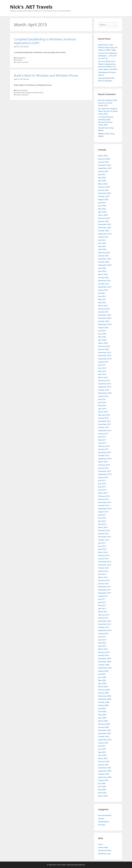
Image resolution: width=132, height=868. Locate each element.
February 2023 (104, 253)
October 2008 (104, 702)
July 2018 (102, 399)
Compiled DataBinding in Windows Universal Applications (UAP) (45, 41)
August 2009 (103, 671)
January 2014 (103, 534)
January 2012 (103, 584)
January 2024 (103, 221)
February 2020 (104, 346)
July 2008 (102, 708)
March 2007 (103, 758)
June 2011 (102, 602)
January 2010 (103, 655)
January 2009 (103, 693)
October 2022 (104, 262)
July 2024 (102, 203)
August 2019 (103, 362)
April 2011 (102, 609)
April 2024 (102, 212)
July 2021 (102, 293)
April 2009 (102, 683)
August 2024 (103, 199)
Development (21, 58)
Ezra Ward (102, 109)
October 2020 (104, 321)
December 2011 (105, 587)
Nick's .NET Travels (31, 7)
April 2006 (102, 793)
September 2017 (105, 430)
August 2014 (103, 512)
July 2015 (102, 480)
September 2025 (105, 168)
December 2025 (105, 165)
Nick (100, 100)
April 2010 (102, 646)
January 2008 (103, 727)
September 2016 (105, 459)
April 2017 (102, 443)
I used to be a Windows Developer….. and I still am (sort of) (108, 56)
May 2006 (102, 790)
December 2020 (105, 315)
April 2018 (102, 409)
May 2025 (102, 178)
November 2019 (105, 356)
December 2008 (105, 696)
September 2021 (105, 287)
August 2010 (103, 633)
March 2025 (103, 184)
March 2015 (103, 493)
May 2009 (102, 680)
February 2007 (104, 761)
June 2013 (102, 546)
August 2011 (103, 596)
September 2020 (105, 324)
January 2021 (103, 312)
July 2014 (102, 515)
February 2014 (104, 530)
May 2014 (102, 521)
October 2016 (104, 455)
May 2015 (102, 487)
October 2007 (104, 736)
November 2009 (105, 662)
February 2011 (104, 615)
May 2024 (102, 209)
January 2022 (103, 278)
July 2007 (102, 746)
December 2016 (105, 452)
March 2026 (103, 156)
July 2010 (102, 637)
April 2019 (102, 374)
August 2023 (103, 237)
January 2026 (103, 162)
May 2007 (102, 752)
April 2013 (102, 549)
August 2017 (103, 434)
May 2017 (102, 440)
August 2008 (103, 705)
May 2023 (102, 246)
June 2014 (102, 518)
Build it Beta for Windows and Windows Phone (46, 75)
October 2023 (104, 231)
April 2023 (102, 249)
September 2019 (105, 359)
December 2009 (105, 658)
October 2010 (104, 627)
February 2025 (104, 187)
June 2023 (102, 243)
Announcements (22, 90)
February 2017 (104, 446)
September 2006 (105, 777)
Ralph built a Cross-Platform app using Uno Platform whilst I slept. (108, 47)
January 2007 (103, 765)
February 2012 (104, 580)
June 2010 (102, 640)
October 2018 (104, 390)
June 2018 (102, 402)
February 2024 (104, 218)
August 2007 (103, 743)
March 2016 (103, 462)
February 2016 (104, 465)
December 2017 (105, 421)
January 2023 (103, 256)
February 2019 (104, 381)
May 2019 (102, 371)
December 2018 (105, 384)
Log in (101, 844)
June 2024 (102, 206)
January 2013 (103, 559)
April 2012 (102, 574)
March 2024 (103, 215)
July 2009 (102, 674)
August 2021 (103, 290)
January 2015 (103, 499)
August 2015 (103, 477)
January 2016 (103, 468)
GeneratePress (80, 865)
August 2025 (103, 171)
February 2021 (104, 309)
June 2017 (102, 437)
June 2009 (102, 677)
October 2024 (104, 196)
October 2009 (104, 665)
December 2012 (105, 562)
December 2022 (105, 259)
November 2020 (105, 318)
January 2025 (103, 190)
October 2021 (104, 284)
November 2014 (105, 502)
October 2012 (104, 568)
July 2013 (102, 543)
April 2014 (102, 524)
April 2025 (102, 181)
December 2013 (105, 537)
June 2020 (102, 334)
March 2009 (103, 687)
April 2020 (102, 340)
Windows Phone (38, 93)
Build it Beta (20, 93)
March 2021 (103, 306)
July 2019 (102, 365)
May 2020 (102, 337)
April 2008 (102, 718)
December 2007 (105, 730)
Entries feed (103, 847)
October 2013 (104, 540)
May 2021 (102, 299)
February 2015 (104, 496)
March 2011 (103, 612)
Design (101, 818)
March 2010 (103, 649)
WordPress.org (104, 854)
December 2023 (105, 224)
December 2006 (105, 768)
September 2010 (105, 630)
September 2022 (105, 265)
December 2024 (105, 193)
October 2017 (104, 427)
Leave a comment (22, 62)
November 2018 (105, 387)
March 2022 (103, 274)
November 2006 (105, 771)
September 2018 (105, 393)
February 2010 (104, 652)
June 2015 (102, 484)
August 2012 (103, 571)
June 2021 (102, 296)
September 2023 (105, 234)
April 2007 (102, 755)
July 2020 (102, 331)
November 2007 (105, 733)
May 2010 (102, 643)
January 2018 (103, 418)
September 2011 (105, 593)
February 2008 (104, 724)
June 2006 (102, 786)
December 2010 (105, 621)
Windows (19, 60)
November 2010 (105, 624)
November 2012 (105, 565)
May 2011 (102, 605)
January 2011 (103, 618)
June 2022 (102, 268)
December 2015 (105, 471)
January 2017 (103, 449)
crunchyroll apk (104, 117)
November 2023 (105, 228)
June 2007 (102, 749)
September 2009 (105, 668)
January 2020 (103, 349)
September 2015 (105, 474)
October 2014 (104, 505)
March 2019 (103, 377)
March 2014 (103, 527)
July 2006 (102, 783)
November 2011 (105, 590)
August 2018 (103, 396)
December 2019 (105, 352)
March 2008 (103, 721)
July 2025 (102, 174)
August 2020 (103, 327)
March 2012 (103, 577)
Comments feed (105, 850)
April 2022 (102, 271)
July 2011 (102, 599)
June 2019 (102, 368)
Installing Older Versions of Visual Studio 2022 (108, 103)
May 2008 (102, 715)
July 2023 (102, 240)
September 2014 (105, 509)
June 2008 (102, 712)
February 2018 (104, 415)
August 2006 (103, 780)
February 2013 (104, 555)
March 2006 (103, 796)
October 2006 (104, 774)
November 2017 (105, 424)
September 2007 (105, 740)
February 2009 (104, 690)
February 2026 (104, 159)
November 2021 (105, 281)
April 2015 (102, 490)
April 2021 (102, 302)
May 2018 (102, 405)
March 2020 (103, 343)
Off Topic (102, 825)
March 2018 (103, 412)
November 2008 (105, 699)
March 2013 (103, 552)
